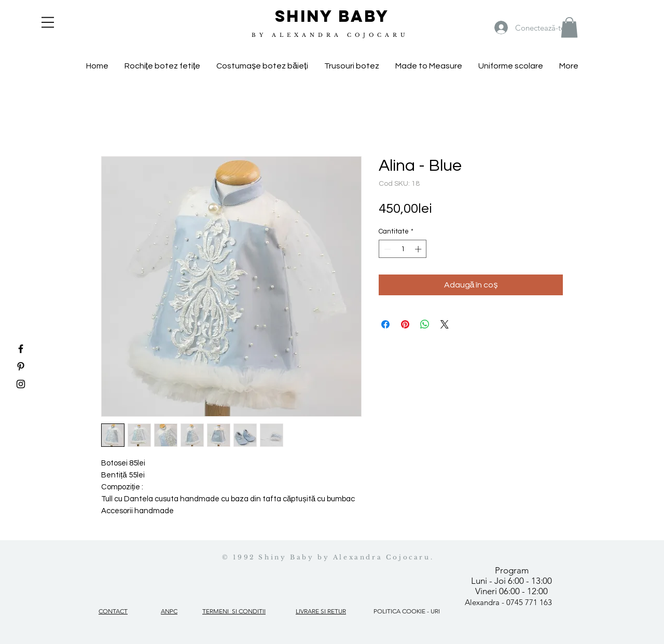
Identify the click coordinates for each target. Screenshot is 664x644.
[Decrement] (386, 249)
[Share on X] (445, 324)
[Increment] (419, 249)
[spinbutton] (403, 249)
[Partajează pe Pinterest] (405, 324)
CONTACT (113, 611)
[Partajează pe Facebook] (385, 324)
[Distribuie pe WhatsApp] (425, 324)
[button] (48, 22)
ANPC (169, 611)
